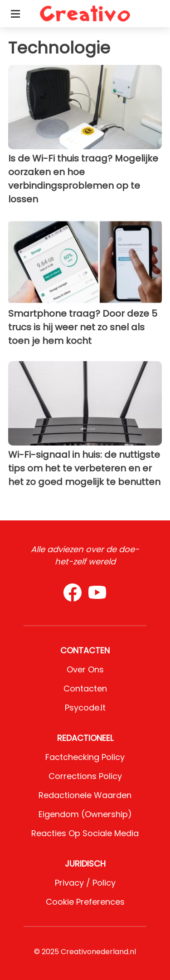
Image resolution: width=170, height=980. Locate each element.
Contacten (85, 688)
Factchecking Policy (85, 757)
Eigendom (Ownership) (85, 814)
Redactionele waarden (85, 795)
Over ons (85, 669)
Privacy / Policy (85, 883)
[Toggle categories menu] (15, 14)
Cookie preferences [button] (85, 902)
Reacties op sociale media (85, 833)
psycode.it (85, 708)
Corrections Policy (85, 776)
